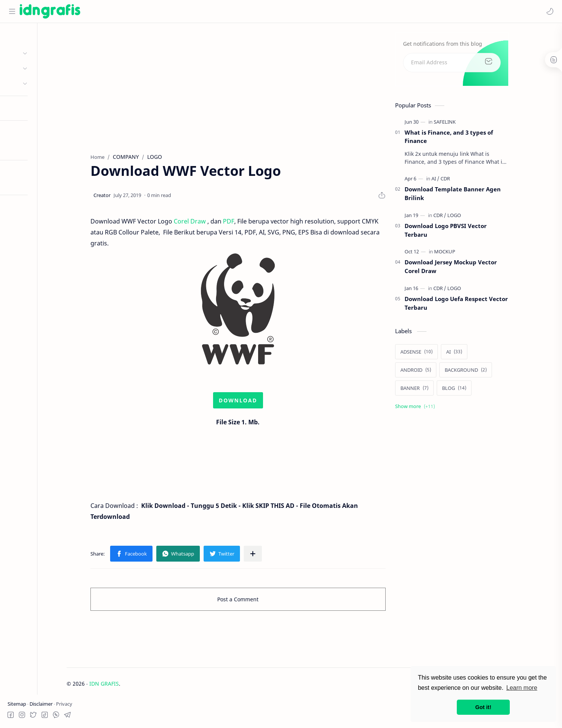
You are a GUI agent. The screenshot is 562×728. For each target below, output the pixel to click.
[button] (549, 11)
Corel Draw (215, 224)
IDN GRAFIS (134, 685)
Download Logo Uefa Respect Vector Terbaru (481, 305)
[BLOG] (479, 390)
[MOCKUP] (470, 254)
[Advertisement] (263, 87)
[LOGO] (479, 217)
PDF (254, 224)
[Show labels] (441, 408)
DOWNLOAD (263, 403)
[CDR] (470, 181)
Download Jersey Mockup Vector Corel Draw (476, 269)
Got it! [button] (483, 707)
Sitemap (17, 704)
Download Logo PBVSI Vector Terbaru (471, 232)
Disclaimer (42, 704)
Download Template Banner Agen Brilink (478, 196)
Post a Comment (263, 601)
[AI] (460, 181)
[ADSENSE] (441, 354)
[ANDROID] (441, 372)
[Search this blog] (157, 11)
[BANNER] (439, 390)
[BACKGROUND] (491, 372)
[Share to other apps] (278, 556)
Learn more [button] (522, 688)
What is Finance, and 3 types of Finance (474, 139)
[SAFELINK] (470, 124)
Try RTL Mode (25, 183)
